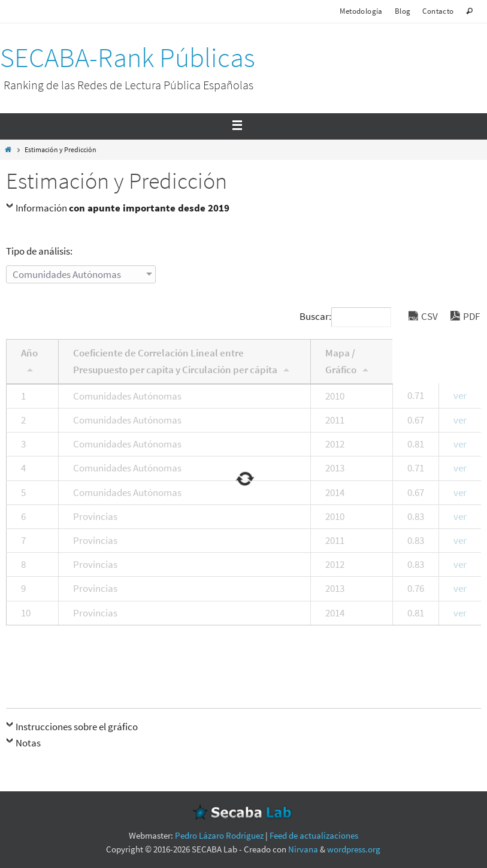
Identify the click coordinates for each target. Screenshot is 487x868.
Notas (28, 743)
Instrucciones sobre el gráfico (77, 727)
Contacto (438, 11)
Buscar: (345, 316)
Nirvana (303, 849)
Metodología (361, 11)
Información (122, 208)
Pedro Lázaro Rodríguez (219, 835)
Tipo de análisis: (39, 251)
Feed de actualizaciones (314, 835)
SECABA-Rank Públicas (128, 58)
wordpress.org (354, 849)
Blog (403, 11)
